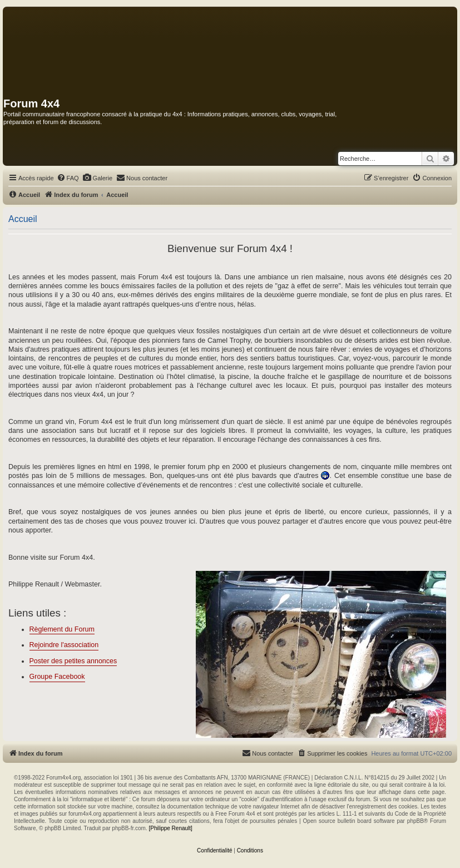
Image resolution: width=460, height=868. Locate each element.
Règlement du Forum (62, 629)
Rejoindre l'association (64, 645)
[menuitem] (68, 178)
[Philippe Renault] (170, 828)
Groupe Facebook (57, 677)
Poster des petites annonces (73, 661)
